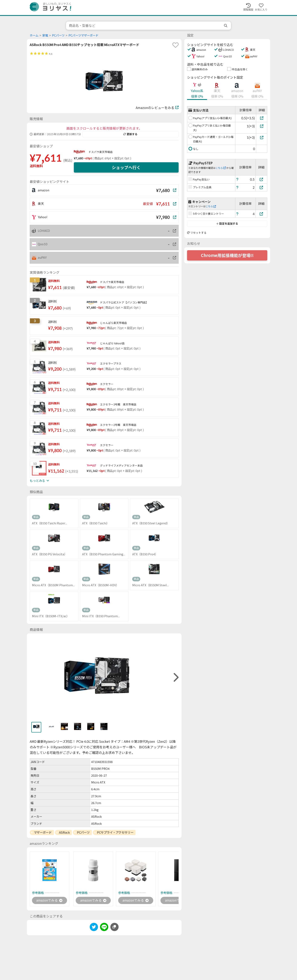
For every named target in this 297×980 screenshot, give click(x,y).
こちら (221, 168)
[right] (176, 677)
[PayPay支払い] (262, 179)
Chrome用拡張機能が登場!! (227, 255)
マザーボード (43, 832)
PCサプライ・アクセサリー (115, 832)
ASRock (64, 832)
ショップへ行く (126, 167)
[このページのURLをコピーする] (114, 927)
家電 (45, 35)
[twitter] (94, 928)
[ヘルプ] (237, 179)
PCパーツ (58, 35)
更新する (130, 134)
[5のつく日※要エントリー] (262, 214)
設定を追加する (227, 224)
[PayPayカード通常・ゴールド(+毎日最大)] (262, 137)
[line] (104, 928)
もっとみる (39, 481)
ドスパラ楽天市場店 (101, 152)
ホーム (34, 35)
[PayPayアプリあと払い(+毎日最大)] (262, 126)
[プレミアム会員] (262, 187)
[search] (226, 26)
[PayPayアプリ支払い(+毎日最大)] (262, 118)
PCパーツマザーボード (83, 35)
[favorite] (176, 45)
